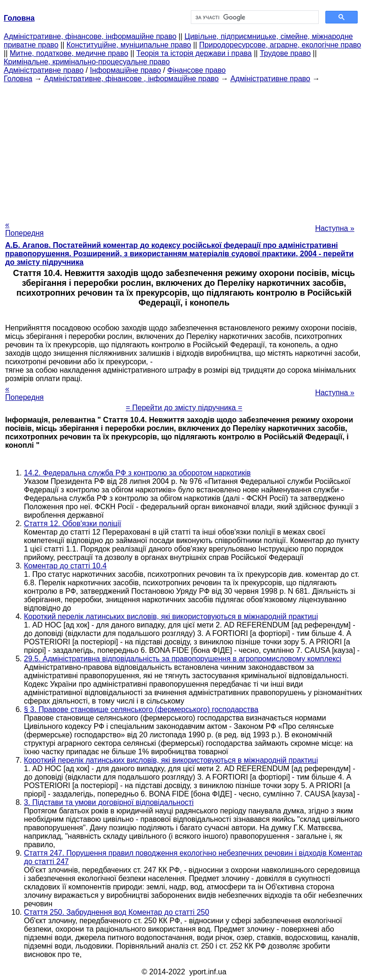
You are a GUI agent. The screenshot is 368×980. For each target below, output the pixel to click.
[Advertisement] (184, 149)
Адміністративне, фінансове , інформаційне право (131, 79)
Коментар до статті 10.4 (65, 566)
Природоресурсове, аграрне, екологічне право (280, 45)
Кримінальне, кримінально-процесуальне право (87, 62)
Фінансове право (197, 70)
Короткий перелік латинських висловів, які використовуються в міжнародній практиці (171, 616)
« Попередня (24, 229)
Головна (18, 79)
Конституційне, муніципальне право (129, 45)
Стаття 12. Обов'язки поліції (72, 524)
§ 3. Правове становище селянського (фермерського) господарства (141, 709)
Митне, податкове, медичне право (69, 53)
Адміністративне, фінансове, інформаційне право (90, 36)
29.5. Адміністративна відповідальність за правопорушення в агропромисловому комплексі (183, 659)
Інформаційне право (126, 70)
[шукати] (254, 17)
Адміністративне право (44, 70)
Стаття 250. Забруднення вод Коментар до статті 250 (116, 912)
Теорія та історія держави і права (194, 53)
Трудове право (285, 53)
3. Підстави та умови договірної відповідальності (109, 802)
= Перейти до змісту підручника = (184, 408)
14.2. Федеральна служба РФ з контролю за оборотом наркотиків (137, 473)
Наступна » (335, 228)
